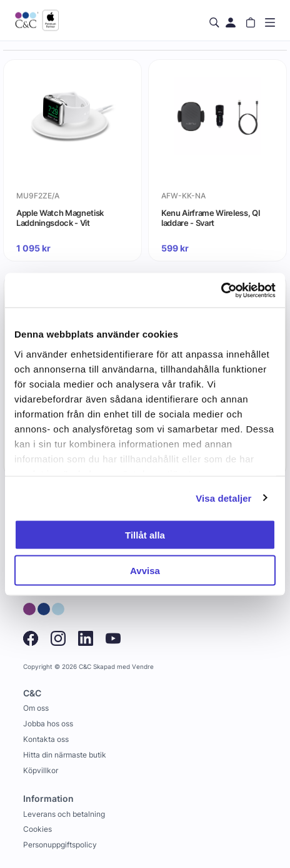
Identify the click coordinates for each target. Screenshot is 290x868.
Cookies (37, 829)
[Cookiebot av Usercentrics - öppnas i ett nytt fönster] (221, 290)
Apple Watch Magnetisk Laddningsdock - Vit (60, 218)
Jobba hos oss (48, 724)
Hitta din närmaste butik (65, 755)
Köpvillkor (41, 770)
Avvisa (145, 570)
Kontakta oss (46, 739)
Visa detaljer (223, 498)
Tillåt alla (145, 535)
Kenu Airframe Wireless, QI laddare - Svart (211, 218)
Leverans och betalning (64, 814)
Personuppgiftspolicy (60, 845)
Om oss (36, 708)
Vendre (143, 667)
